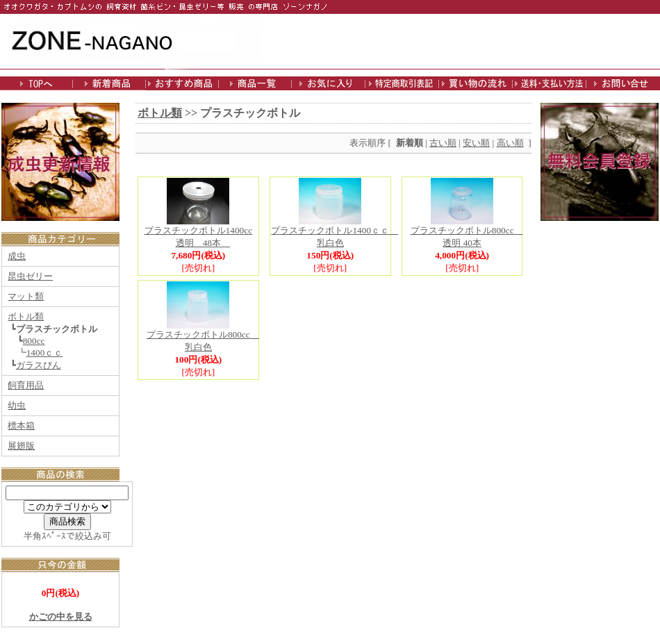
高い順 (510, 143)
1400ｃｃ (45, 353)
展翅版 (21, 446)
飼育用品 (26, 385)
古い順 (443, 143)
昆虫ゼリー (30, 276)
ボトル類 (26, 316)
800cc (34, 341)
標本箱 (21, 426)
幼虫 (17, 405)
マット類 (26, 296)
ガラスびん (39, 365)
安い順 (476, 143)
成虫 (17, 256)
